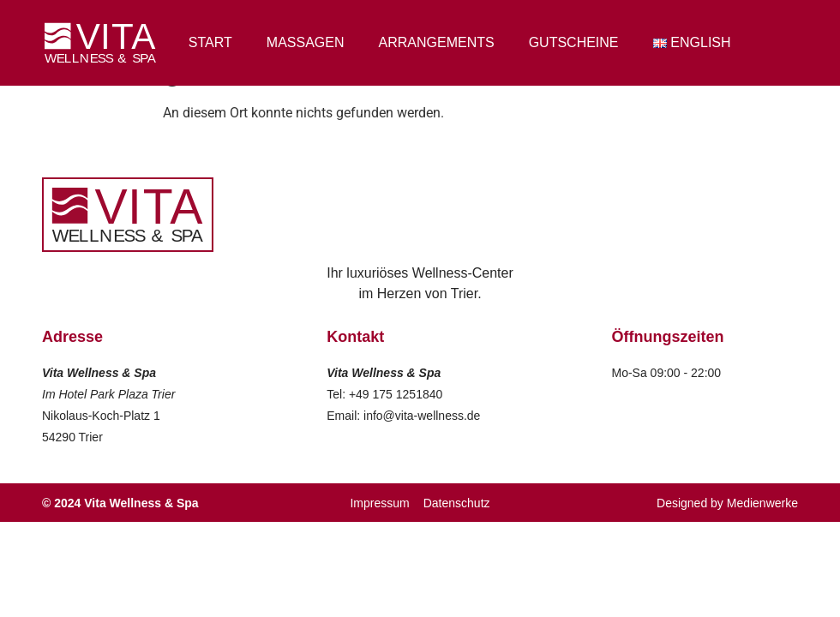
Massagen (306, 42)
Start (210, 42)
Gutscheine (574, 42)
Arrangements (437, 42)
